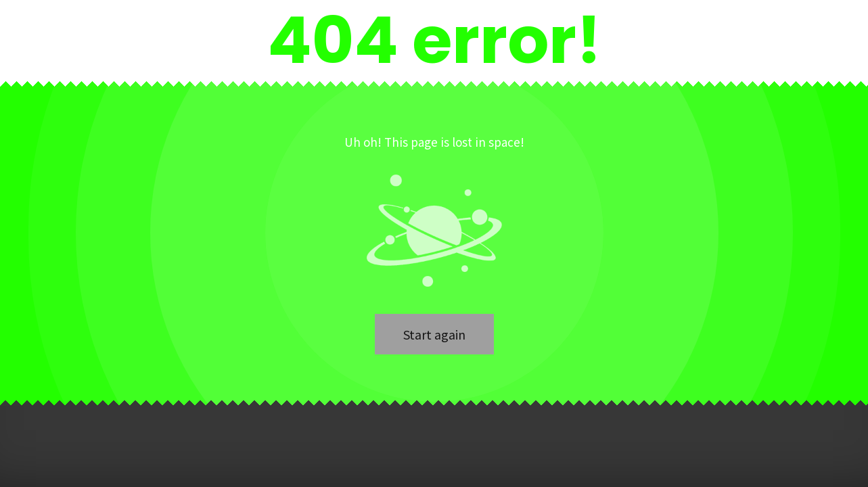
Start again (434, 334)
